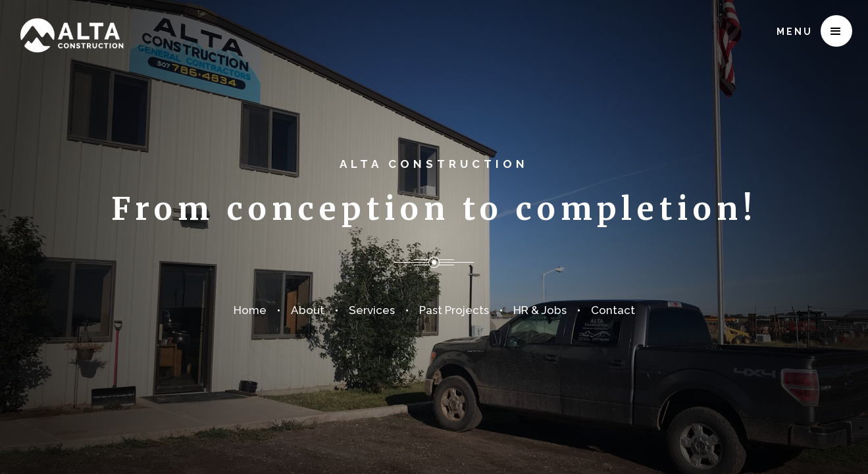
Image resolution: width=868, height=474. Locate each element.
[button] (836, 31)
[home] (71, 27)
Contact (613, 310)
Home (250, 310)
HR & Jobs (540, 310)
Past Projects (454, 310)
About (308, 310)
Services (372, 310)
